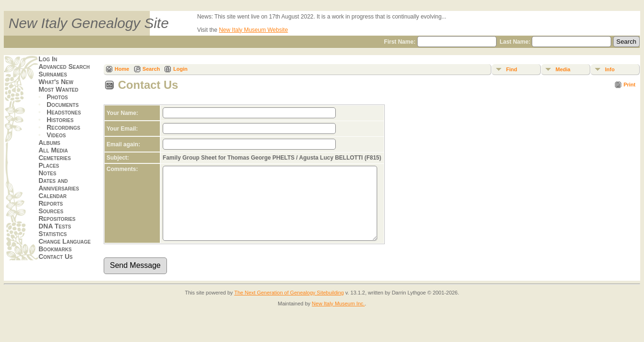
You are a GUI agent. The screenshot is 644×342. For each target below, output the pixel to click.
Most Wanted (59, 89)
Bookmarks (55, 249)
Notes (47, 173)
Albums (49, 142)
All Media (53, 150)
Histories (60, 120)
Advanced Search (64, 66)
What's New (56, 82)
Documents (63, 104)
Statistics (53, 234)
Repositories (57, 218)
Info (610, 69)
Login (180, 69)
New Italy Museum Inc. (338, 318)
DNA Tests (55, 226)
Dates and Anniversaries (59, 184)
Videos (56, 135)
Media (563, 69)
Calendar (53, 196)
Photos (57, 97)
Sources (51, 211)
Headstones (64, 112)
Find (512, 69)
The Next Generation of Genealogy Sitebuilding (289, 307)
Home (122, 69)
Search (151, 69)
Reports (51, 203)
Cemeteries (55, 158)
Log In (48, 59)
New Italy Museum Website (253, 30)
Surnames (53, 74)
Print (629, 85)
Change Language (65, 241)
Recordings (63, 127)
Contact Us (56, 256)
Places (49, 165)
